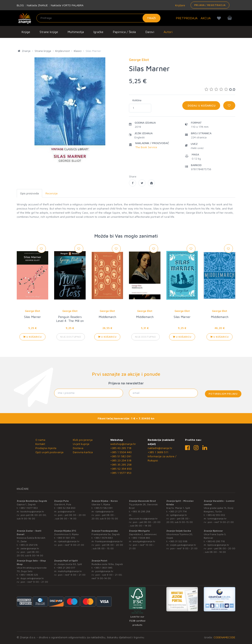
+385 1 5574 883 (103, 538)
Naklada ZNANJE (37, 5)
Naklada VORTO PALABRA (67, 5)
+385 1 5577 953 (121, 473)
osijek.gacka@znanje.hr (183, 545)
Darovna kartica (83, 452)
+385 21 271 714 (178, 511)
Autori (168, 32)
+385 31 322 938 (178, 541)
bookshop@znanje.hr (32, 511)
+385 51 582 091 (121, 456)
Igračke (98, 32)
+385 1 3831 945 (103, 568)
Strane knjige (49, 32)
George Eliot (33, 311)
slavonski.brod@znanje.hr (143, 519)
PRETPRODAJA (187, 18)
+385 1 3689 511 (158, 452)
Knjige (26, 32)
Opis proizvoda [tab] (29, 193)
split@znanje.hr (179, 515)
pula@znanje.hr (66, 511)
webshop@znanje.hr (123, 444)
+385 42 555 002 (216, 515)
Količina (137, 100)
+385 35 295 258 (121, 464)
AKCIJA (206, 18)
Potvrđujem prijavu (223, 394)
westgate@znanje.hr (144, 541)
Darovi (150, 32)
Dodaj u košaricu (201, 105)
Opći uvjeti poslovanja (49, 452)
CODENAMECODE (224, 637)
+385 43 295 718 (121, 448)
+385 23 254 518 (121, 460)
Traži (151, 18)
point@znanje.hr (104, 571)
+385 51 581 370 (66, 538)
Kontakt (40, 444)
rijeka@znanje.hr (105, 511)
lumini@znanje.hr (217, 519)
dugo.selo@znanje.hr (32, 578)
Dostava (78, 448)
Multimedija (76, 32)
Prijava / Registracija (210, 5)
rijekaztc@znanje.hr (69, 541)
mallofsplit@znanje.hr (70, 571)
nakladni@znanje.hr (160, 448)
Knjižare (180, 5)
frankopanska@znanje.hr (109, 541)
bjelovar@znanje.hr (218, 545)
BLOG (20, 5)
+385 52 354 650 (121, 469)
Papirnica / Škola (124, 32)
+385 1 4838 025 (29, 575)
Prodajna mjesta (46, 448)
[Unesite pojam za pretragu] (98, 18)
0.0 (220, 89)
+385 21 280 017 (66, 568)
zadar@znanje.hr (30, 548)
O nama (40, 440)
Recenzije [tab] (52, 193)
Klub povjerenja (83, 440)
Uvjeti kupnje (81, 444)
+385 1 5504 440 (121, 452)
